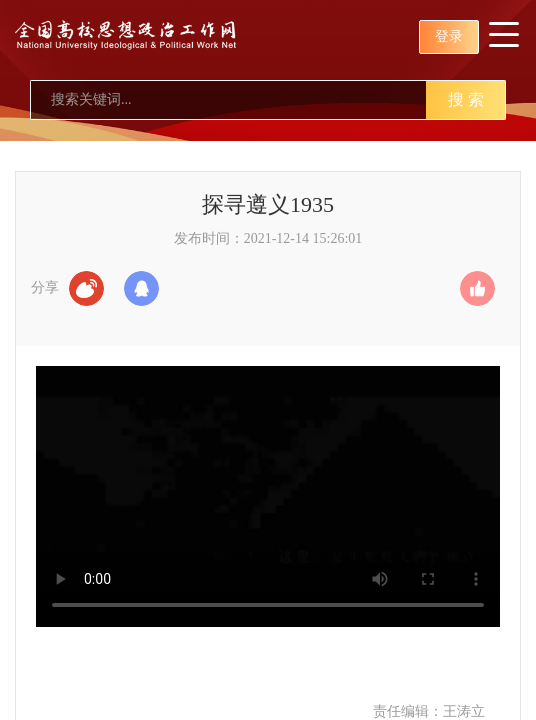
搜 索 (466, 99)
